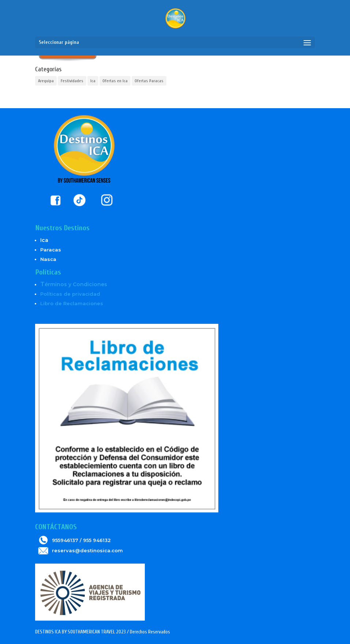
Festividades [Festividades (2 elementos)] (72, 81)
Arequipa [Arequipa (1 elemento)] (46, 81)
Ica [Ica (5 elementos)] (93, 81)
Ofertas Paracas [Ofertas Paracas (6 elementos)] (149, 81)
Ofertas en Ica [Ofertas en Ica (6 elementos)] (115, 81)
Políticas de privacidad (70, 294)
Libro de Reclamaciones (72, 303)
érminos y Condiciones (74, 284)
